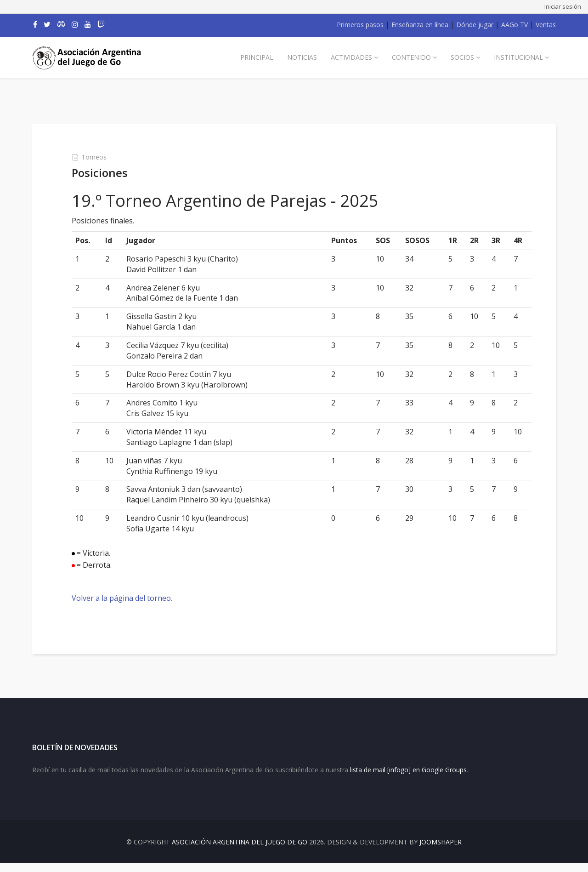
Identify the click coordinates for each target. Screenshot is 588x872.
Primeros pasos (360, 25)
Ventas (546, 25)
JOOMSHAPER (441, 851)
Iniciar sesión (563, 6)
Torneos (102, 157)
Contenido (411, 57)
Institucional (518, 57)
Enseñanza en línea (420, 25)
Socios (462, 57)
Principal (257, 57)
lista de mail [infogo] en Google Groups (408, 778)
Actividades (351, 57)
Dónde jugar (475, 25)
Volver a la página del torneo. (130, 598)
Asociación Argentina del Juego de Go (240, 851)
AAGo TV (514, 25)
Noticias (302, 57)
